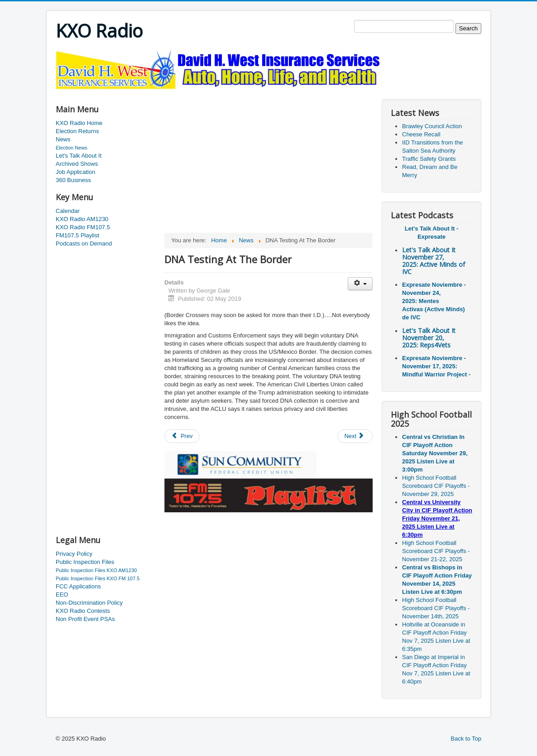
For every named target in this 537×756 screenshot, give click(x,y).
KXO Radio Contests (83, 611)
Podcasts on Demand (84, 243)
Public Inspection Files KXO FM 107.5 (98, 578)
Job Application (75, 172)
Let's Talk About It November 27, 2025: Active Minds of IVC (434, 261)
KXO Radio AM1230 (82, 219)
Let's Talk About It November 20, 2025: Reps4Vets (429, 338)
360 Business (73, 180)
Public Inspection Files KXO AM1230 (96, 570)
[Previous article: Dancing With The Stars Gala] (182, 436)
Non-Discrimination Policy (89, 603)
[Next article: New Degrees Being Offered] (355, 436)
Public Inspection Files (85, 562)
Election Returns (77, 131)
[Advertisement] (221, 94)
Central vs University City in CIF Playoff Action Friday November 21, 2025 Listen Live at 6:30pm (437, 518)
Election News (72, 148)
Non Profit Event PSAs (85, 619)
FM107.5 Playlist (77, 235)
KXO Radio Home (79, 123)
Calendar (68, 211)
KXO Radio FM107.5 (83, 227)
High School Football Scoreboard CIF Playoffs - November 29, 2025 (436, 486)
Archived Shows (77, 164)
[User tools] (360, 284)
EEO (62, 595)
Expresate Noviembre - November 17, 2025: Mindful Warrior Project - (436, 366)
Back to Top (466, 739)
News (63, 139)
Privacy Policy (74, 554)
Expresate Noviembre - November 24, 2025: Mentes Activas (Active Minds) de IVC (434, 301)
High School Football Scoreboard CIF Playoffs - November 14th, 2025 (436, 608)
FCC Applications (78, 586)
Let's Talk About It (79, 156)
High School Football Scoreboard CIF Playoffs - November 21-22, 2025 (436, 551)
